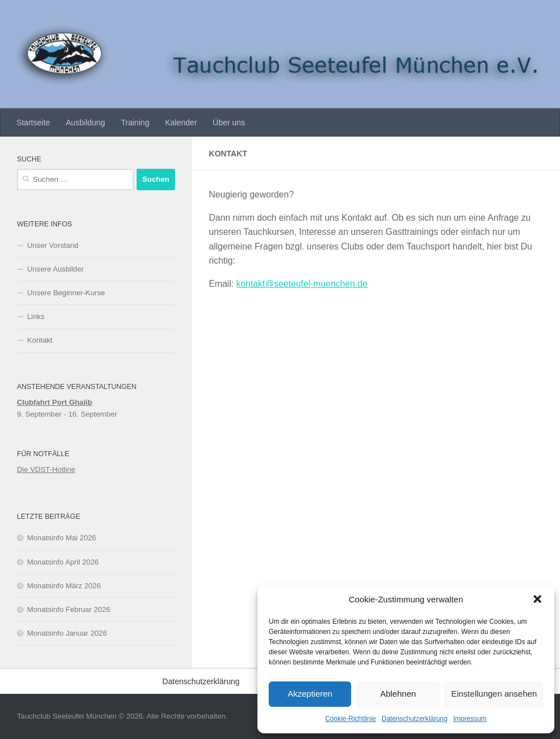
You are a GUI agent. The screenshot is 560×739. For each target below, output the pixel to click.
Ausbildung (85, 123)
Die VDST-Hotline (46, 469)
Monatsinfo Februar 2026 (69, 609)
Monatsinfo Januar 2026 (67, 633)
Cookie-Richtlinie (351, 719)
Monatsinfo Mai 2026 (62, 538)
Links (36, 316)
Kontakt (40, 340)
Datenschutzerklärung (415, 719)
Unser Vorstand (53, 245)
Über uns (229, 123)
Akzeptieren (310, 694)
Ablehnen (398, 694)
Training (135, 123)
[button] (537, 599)
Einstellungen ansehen (494, 694)
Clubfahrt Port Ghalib (54, 402)
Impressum (470, 719)
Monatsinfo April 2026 (63, 562)
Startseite (33, 123)
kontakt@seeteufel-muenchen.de (302, 284)
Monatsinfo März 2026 (64, 586)
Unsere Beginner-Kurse (66, 293)
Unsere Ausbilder (55, 269)
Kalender (181, 123)
